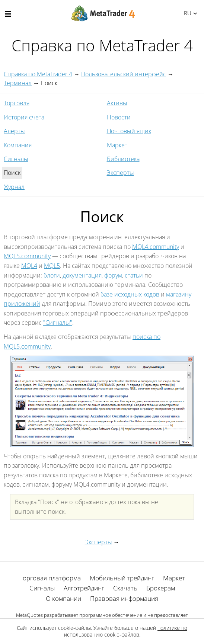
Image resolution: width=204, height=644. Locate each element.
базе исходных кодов (130, 294)
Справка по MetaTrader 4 (38, 74)
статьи (134, 275)
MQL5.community (27, 256)
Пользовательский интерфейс (124, 74)
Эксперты (120, 173)
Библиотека (123, 159)
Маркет (117, 145)
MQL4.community (156, 247)
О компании (63, 598)
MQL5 (52, 266)
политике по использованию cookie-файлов (126, 631)
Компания (18, 145)
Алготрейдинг (84, 588)
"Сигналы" (58, 323)
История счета (24, 117)
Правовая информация (124, 598)
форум (113, 275)
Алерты (14, 131)
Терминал (18, 83)
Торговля (17, 103)
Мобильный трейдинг (122, 578)
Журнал (14, 187)
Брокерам (161, 588)
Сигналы (16, 159)
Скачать (125, 588)
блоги (52, 275)
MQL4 (29, 266)
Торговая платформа (50, 578)
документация (82, 275)
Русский (186, 13)
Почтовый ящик (129, 131)
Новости (119, 117)
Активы (117, 103)
